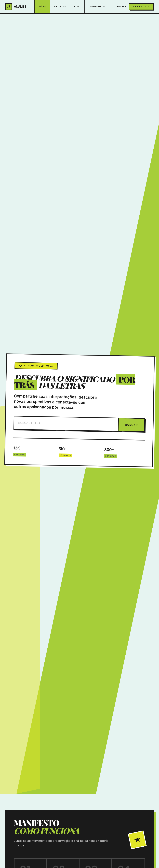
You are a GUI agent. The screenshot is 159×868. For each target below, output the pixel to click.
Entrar (122, 7)
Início (42, 7)
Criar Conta (141, 7)
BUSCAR (132, 425)
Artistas (60, 7)
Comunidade (97, 7)
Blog (77, 7)
